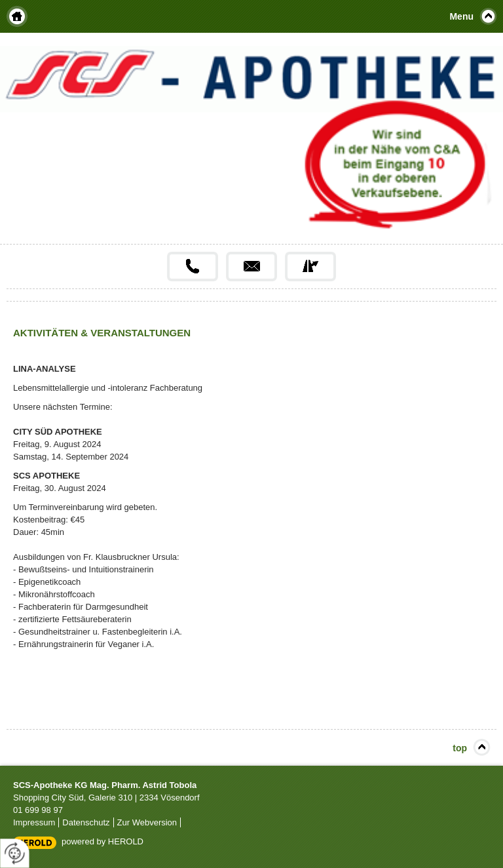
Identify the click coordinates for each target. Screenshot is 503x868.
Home (17, 16)
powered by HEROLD (102, 841)
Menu (461, 16)
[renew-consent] (15, 853)
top (460, 748)
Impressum (34, 822)
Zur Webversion (147, 822)
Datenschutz (86, 822)
